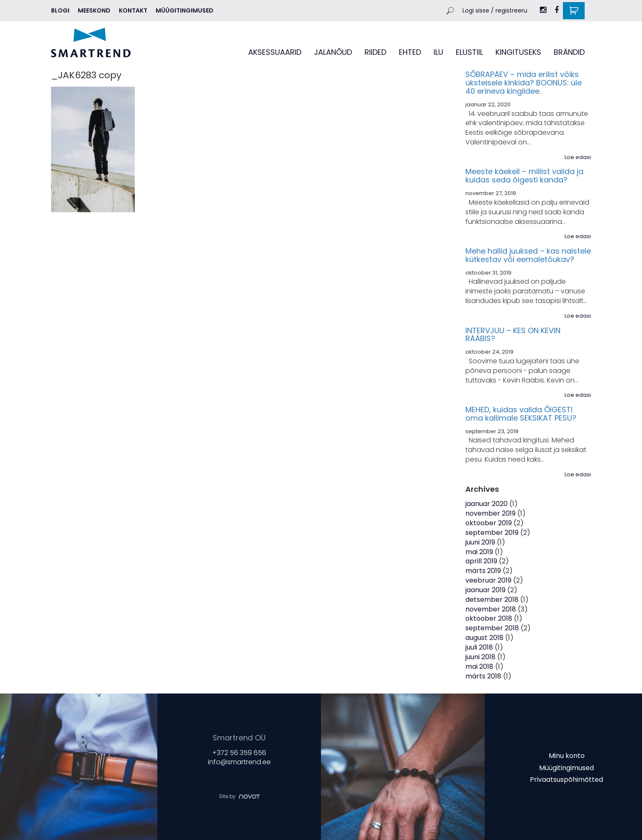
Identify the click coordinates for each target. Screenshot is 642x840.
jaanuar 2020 (487, 504)
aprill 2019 (481, 561)
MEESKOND (94, 10)
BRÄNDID (569, 52)
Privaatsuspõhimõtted (566, 780)
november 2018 (491, 609)
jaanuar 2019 (485, 590)
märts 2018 (483, 676)
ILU (438, 52)
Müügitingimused (185, 10)
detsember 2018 (492, 600)
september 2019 (492, 533)
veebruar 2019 (488, 580)
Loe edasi (578, 157)
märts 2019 (483, 571)
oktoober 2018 (489, 618)
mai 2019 (479, 552)
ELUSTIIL (469, 52)
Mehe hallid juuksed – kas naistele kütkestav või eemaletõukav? (528, 255)
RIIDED (375, 52)
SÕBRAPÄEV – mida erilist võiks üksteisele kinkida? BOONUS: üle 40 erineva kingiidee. (524, 83)
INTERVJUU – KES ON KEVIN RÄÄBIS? (513, 335)
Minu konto (567, 756)
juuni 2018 (480, 657)
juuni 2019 (480, 542)
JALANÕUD (333, 52)
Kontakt (133, 10)
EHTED (410, 52)
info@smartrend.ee (239, 762)
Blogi (60, 10)
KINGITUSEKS (518, 52)
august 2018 (484, 638)
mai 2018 (479, 667)
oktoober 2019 (489, 523)
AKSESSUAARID (275, 52)
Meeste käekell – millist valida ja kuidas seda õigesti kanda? (524, 176)
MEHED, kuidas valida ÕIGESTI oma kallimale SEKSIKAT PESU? (521, 414)
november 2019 (490, 513)
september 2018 (492, 628)
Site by (239, 797)
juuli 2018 (479, 647)
